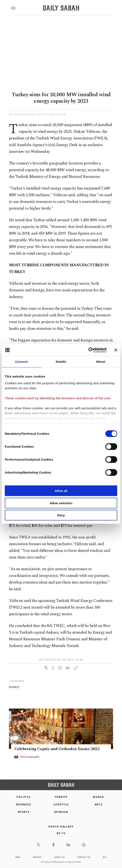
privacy (37, 857)
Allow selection (61, 503)
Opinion (61, 812)
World (98, 797)
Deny (61, 515)
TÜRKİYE (61, 797)
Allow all (61, 491)
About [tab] (101, 362)
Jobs (18, 857)
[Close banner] (116, 350)
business (14, 687)
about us (59, 857)
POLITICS (24, 797)
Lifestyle (61, 804)
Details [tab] (61, 362)
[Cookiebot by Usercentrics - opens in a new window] (88, 350)
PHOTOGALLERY (30, 757)
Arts (99, 804)
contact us (84, 857)
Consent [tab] (22, 362)
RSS (105, 857)
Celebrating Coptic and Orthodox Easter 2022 (57, 749)
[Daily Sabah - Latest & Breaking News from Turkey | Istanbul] (61, 8)
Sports (24, 812)
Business (24, 804)
